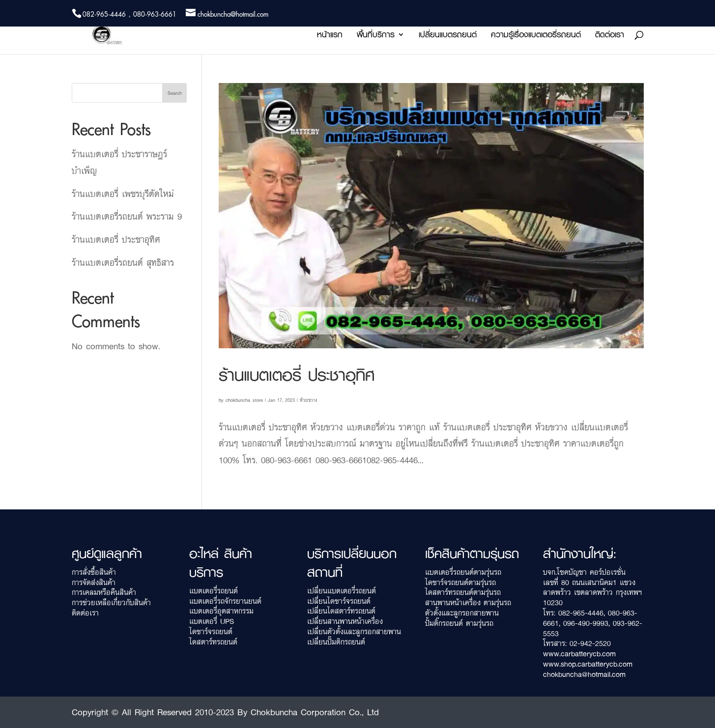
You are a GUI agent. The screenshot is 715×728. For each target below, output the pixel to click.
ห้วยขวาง (309, 400)
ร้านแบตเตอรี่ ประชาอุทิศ (297, 375)
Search (175, 93)
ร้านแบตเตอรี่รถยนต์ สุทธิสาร (123, 262)
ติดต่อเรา (610, 36)
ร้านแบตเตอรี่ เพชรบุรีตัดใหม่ (123, 194)
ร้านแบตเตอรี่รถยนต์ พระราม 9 (127, 216)
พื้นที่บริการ (376, 36)
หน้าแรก (330, 36)
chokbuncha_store (244, 400)
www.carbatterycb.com (579, 654)
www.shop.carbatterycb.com (588, 664)
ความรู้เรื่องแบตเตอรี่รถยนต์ (536, 36)
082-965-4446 (581, 613)
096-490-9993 (586, 623)
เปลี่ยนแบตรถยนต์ (448, 36)
